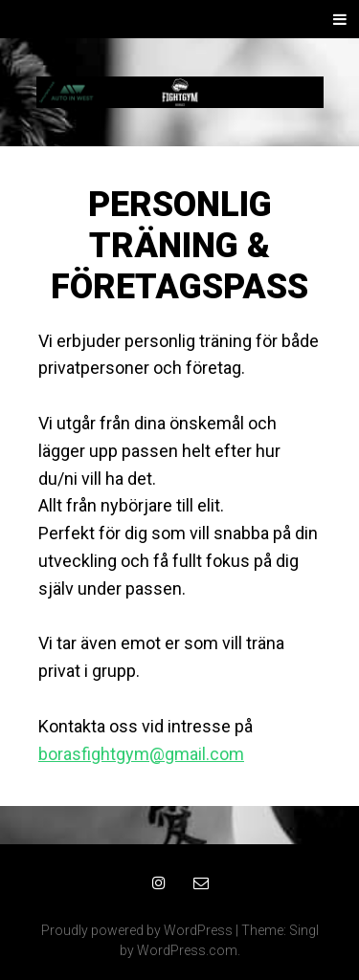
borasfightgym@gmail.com (141, 754)
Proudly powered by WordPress (137, 930)
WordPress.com (187, 950)
